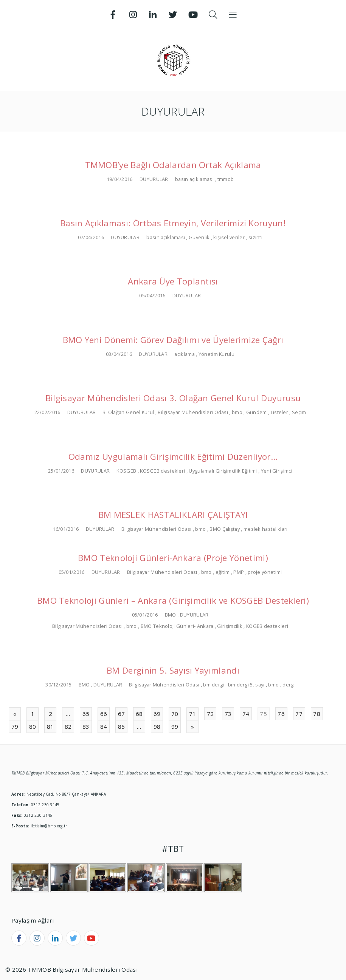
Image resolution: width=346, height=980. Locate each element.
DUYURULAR (154, 179)
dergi (289, 685)
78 (317, 714)
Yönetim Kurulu (216, 354)
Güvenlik (199, 237)
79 (15, 726)
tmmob (226, 179)
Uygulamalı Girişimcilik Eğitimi (223, 471)
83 (86, 726)
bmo (237, 412)
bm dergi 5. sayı (246, 685)
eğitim (223, 572)
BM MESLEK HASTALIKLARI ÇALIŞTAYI (173, 515)
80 (33, 726)
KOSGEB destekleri (162, 471)
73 (228, 714)
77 (299, 714)
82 (68, 726)
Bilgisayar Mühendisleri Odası (193, 412)
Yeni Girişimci (277, 471)
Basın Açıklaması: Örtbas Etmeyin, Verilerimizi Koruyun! (173, 223)
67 (122, 714)
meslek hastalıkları (266, 529)
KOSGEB (126, 471)
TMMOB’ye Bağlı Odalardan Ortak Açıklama (173, 165)
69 (157, 714)
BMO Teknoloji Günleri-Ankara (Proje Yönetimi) (173, 558)
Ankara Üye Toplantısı (173, 281)
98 (157, 726)
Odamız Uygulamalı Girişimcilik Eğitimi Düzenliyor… (173, 457)
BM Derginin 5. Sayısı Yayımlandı (173, 670)
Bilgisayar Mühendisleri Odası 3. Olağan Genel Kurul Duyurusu (173, 398)
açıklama (184, 354)
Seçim (299, 412)
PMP (239, 572)
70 (175, 714)
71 (193, 714)
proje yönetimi (265, 572)
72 (210, 714)
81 (50, 726)
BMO (171, 615)
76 (281, 714)
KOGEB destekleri (267, 626)
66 (104, 714)
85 (122, 726)
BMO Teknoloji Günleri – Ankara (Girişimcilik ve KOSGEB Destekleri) (173, 601)
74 (246, 714)
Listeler (279, 412)
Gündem (257, 412)
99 (175, 726)
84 (104, 726)
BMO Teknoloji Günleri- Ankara (177, 626)
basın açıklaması (194, 179)
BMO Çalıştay (225, 529)
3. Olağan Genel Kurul (128, 412)
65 (86, 714)
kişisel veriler (229, 237)
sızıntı (255, 237)
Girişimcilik (230, 626)
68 (139, 714)
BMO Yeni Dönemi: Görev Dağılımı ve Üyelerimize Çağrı (173, 340)
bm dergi (213, 685)
